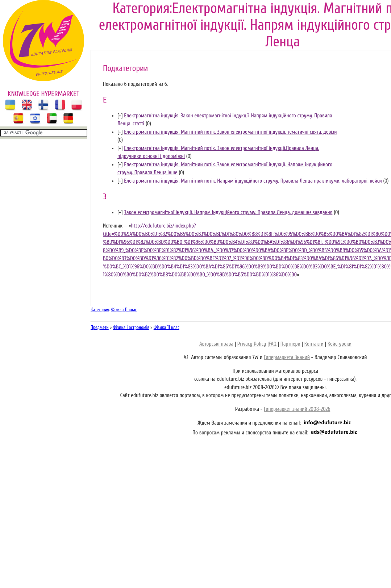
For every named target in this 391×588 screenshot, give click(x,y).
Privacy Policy (252, 344)
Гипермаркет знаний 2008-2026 (297, 409)
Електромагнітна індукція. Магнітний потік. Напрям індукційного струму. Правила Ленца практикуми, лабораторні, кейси (253, 181)
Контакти (314, 344)
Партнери (290, 344)
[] (120, 116)
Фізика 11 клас (124, 310)
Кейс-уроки (340, 344)
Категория (100, 310)
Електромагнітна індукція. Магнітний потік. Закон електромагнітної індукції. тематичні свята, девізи (230, 132)
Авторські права (216, 344)
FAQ (272, 344)
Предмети (100, 327)
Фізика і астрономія (131, 327)
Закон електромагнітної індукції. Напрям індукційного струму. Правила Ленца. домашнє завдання (228, 212)
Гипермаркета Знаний (287, 357)
